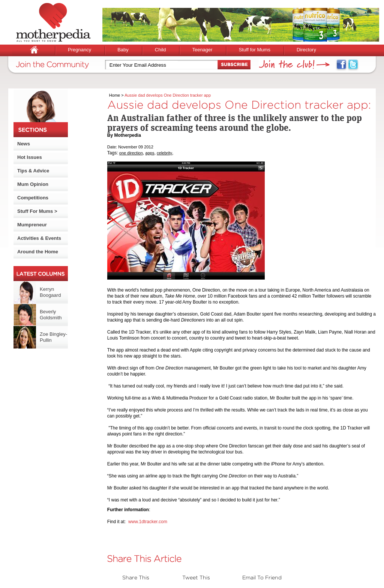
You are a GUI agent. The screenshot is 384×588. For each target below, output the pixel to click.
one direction (131, 153)
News (24, 144)
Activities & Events (39, 238)
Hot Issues (30, 157)
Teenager (202, 50)
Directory (306, 50)
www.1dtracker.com (148, 522)
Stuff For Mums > (37, 211)
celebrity (164, 153)
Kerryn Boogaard (50, 292)
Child (160, 50)
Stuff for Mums (255, 50)
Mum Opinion (33, 184)
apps (150, 153)
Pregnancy (79, 50)
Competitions (33, 198)
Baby (123, 50)
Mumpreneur (32, 225)
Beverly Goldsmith (51, 315)
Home (115, 95)
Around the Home (38, 252)
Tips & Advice (33, 171)
